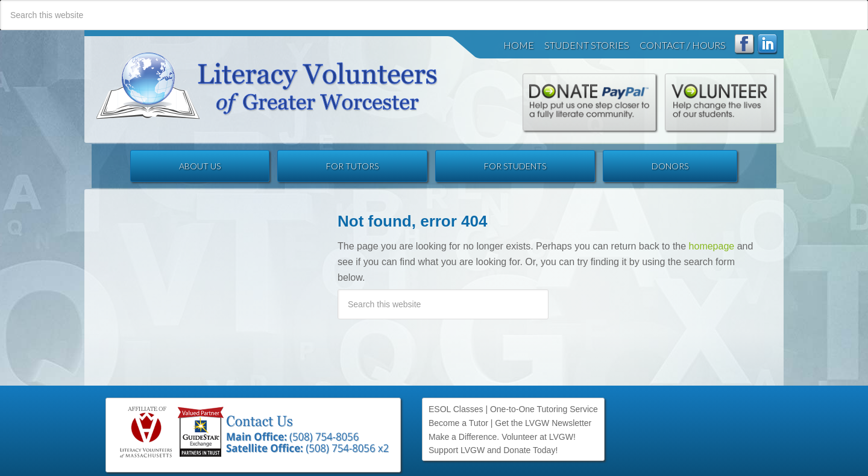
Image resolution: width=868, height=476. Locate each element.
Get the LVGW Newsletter (543, 423)
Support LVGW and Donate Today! (493, 450)
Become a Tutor (458, 423)
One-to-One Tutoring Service (544, 409)
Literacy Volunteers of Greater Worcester (267, 86)
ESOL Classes (456, 409)
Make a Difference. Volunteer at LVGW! (502, 437)
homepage (712, 246)
